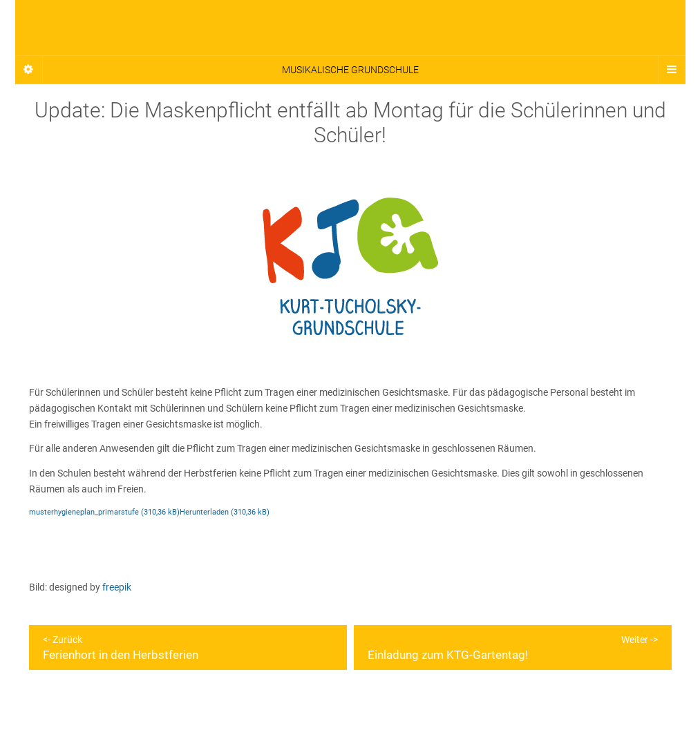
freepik (117, 587)
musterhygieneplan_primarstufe (84, 512)
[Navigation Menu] (672, 70)
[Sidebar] (29, 70)
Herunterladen (204, 512)
